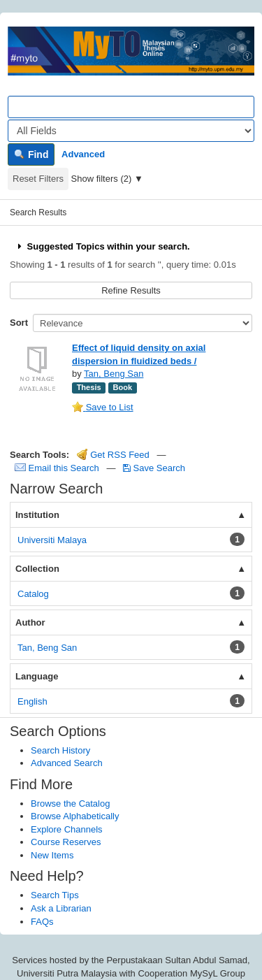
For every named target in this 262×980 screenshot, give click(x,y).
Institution (37, 515)
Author (30, 622)
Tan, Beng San (114, 374)
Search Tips (55, 895)
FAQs (42, 922)
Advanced (83, 154)
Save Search (154, 468)
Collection (37, 569)
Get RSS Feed (113, 455)
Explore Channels (67, 829)
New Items (52, 855)
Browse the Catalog (70, 804)
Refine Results (131, 290)
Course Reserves (66, 842)
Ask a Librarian (61, 908)
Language (37, 676)
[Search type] (131, 131)
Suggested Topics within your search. (102, 246)
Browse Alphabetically (75, 816)
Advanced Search (67, 763)
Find (31, 154)
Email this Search (58, 468)
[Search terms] (131, 107)
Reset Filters (38, 179)
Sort (19, 323)
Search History (60, 750)
